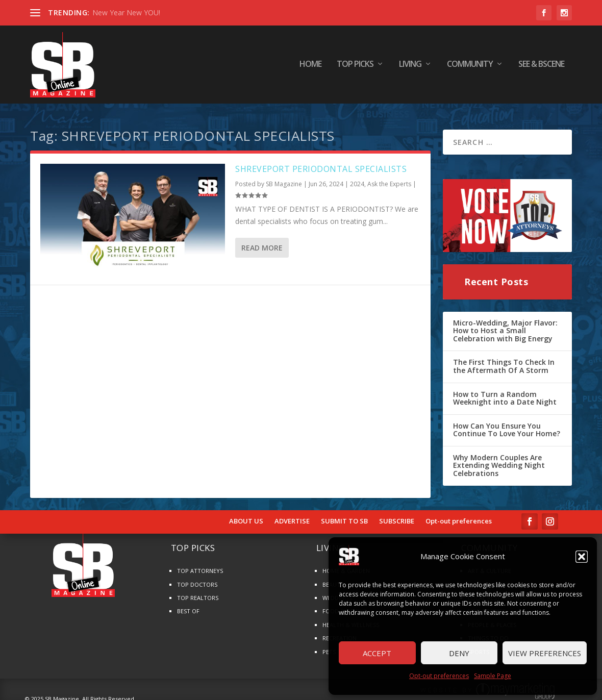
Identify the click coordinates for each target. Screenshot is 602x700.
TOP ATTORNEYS (200, 567)
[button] (582, 557)
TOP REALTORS (198, 594)
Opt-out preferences (439, 676)
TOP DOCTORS (197, 580)
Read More (262, 244)
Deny (459, 653)
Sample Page (493, 676)
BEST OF (188, 607)
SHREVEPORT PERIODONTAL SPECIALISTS (321, 165)
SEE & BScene (541, 66)
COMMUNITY (470, 66)
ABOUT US (246, 517)
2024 (357, 180)
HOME (310, 66)
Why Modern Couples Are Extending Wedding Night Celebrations (499, 461)
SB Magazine (284, 180)
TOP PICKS (355, 66)
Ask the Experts (389, 180)
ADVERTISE (292, 517)
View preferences (545, 653)
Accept (377, 653)
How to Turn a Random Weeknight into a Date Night (505, 394)
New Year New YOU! (126, 12)
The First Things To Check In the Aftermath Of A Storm (504, 362)
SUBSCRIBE (397, 517)
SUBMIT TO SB (344, 517)
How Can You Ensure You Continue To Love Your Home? (507, 426)
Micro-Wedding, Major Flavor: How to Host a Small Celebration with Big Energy (505, 327)
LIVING (410, 66)
